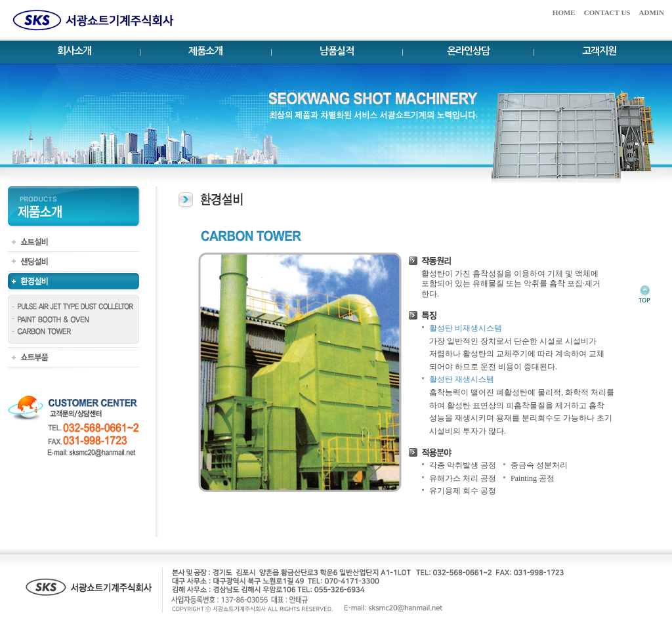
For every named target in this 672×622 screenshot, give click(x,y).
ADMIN (652, 12)
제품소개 (205, 51)
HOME (564, 12)
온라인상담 (468, 51)
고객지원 (599, 51)
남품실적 (337, 51)
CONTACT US (607, 12)
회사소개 (74, 51)
